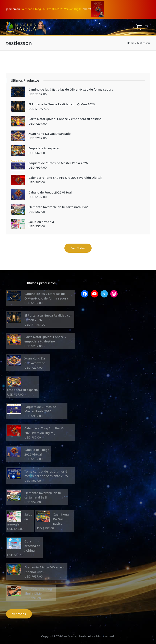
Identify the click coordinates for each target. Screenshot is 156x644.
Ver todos (19, 614)
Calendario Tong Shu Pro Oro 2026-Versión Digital (51, 9)
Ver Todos (78, 248)
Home (131, 43)
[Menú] (147, 27)
